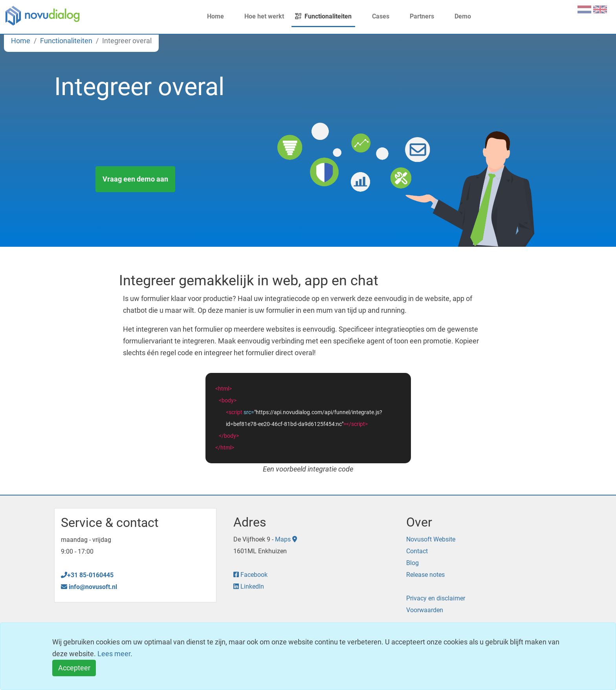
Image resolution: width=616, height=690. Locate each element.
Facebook (250, 575)
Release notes (425, 575)
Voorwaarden (425, 610)
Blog (412, 563)
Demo (458, 16)
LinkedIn (249, 586)
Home (211, 16)
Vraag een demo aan (135, 179)
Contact (417, 551)
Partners (417, 16)
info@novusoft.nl (89, 587)
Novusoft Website (431, 539)
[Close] (74, 668)
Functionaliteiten (323, 16)
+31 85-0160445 (87, 575)
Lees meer (114, 654)
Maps (286, 539)
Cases (376, 16)
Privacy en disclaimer (436, 598)
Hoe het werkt (259, 16)
